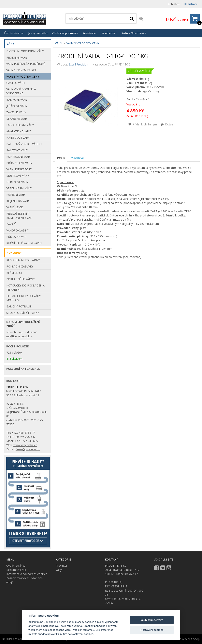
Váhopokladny (18, 230)
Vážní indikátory (19, 169)
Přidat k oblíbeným (143, 124)
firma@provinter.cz (28, 449)
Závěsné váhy (16, 112)
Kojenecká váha (18, 201)
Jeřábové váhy (17, 106)
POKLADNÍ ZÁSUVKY (20, 266)
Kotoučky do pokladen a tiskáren (26, 287)
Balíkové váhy (17, 100)
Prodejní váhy (17, 57)
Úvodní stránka (14, 33)
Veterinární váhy (19, 188)
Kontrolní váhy (18, 157)
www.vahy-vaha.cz (25, 445)
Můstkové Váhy (18, 176)
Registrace (191, 4)
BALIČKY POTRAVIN (19, 306)
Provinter (61, 566)
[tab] (61, 158)
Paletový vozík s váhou (24, 144)
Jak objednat (109, 33)
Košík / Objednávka (134, 33)
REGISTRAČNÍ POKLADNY (23, 260)
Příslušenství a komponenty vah (19, 216)
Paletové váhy (17, 150)
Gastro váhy (16, 83)
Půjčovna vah (16, 237)
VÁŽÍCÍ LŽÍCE (14, 207)
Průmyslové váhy (19, 163)
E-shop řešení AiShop (186, 639)
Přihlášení (174, 4)
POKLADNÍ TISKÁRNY (20, 279)
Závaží (11, 224)
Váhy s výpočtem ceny (83, 43)
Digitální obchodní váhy (25, 51)
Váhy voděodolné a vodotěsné (21, 91)
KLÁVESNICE (14, 273)
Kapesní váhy (16, 195)
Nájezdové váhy (18, 138)
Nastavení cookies (152, 630)
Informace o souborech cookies (27, 574)
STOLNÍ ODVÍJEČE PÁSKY (23, 313)
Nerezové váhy (17, 182)
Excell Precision (78, 64)
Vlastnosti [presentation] (77, 158)
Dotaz (167, 124)
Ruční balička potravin (24, 243)
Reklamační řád (16, 570)
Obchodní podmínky (65, 33)
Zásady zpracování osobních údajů (24, 580)
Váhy (58, 43)
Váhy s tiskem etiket (21, 70)
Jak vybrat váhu (38, 33)
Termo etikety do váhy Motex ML (23, 298)
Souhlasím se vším (152, 620)
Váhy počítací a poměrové (26, 64)
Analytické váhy (18, 131)
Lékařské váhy (17, 119)
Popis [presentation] (61, 158)
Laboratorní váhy (20, 125)
